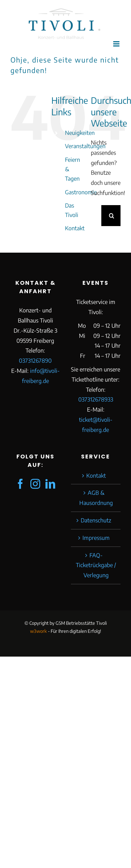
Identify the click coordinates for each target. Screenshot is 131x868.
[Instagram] (35, 484)
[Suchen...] (96, 216)
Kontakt (75, 228)
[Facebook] (20, 484)
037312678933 (96, 399)
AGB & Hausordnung (96, 498)
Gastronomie (81, 192)
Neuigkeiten (80, 133)
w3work (38, 631)
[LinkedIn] (50, 484)
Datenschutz (96, 520)
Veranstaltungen (85, 146)
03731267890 (35, 361)
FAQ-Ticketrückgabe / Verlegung (96, 565)
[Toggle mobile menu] (117, 44)
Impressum (96, 538)
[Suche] (112, 216)
